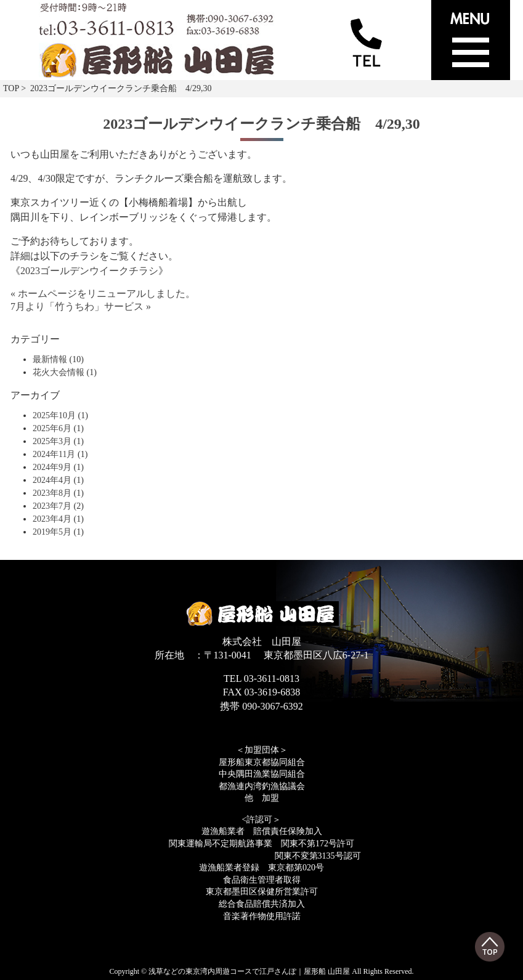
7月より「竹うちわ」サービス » (81, 306)
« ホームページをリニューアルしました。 (103, 294)
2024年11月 (54, 454)
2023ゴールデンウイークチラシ (89, 271)
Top (490, 947)
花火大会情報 (59, 372)
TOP (11, 88)
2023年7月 (52, 506)
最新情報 (50, 359)
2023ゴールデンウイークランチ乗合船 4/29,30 (261, 124)
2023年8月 (52, 493)
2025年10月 (54, 415)
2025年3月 (52, 441)
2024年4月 (52, 480)
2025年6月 (52, 428)
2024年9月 (52, 467)
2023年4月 (52, 519)
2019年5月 (52, 532)
